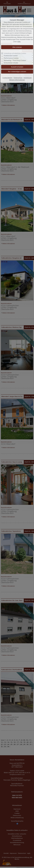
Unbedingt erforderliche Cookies (15, 53)
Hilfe (19, 42)
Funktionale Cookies (11, 56)
